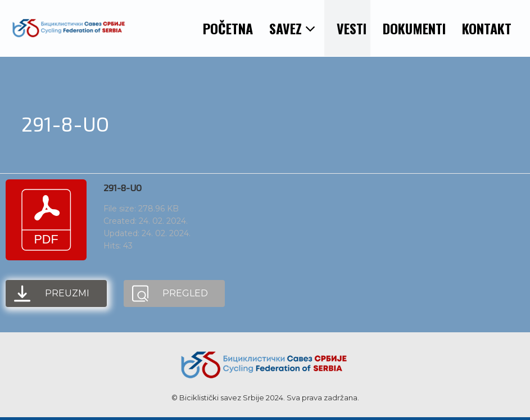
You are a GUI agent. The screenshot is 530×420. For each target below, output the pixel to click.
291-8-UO (123, 188)
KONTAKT (487, 28)
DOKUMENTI (414, 28)
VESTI (352, 28)
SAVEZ (293, 28)
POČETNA (228, 28)
